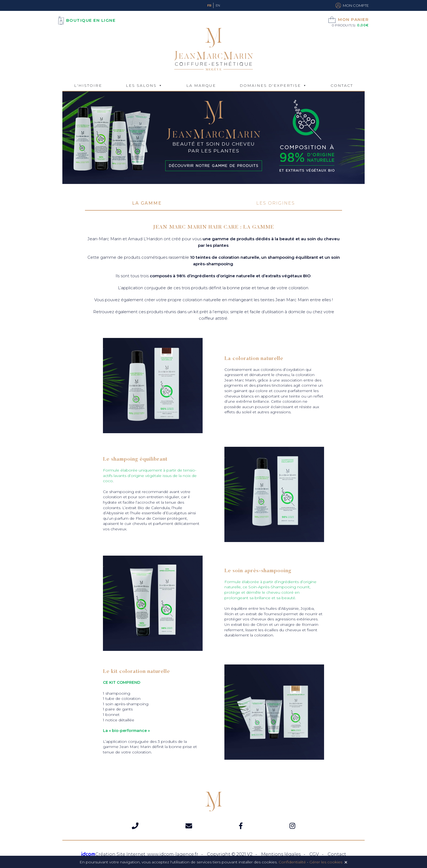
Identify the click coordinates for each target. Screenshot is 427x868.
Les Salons (141, 85)
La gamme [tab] (147, 203)
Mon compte (352, 5)
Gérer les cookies (326, 862)
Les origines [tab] (276, 203)
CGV (314, 854)
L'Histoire (88, 85)
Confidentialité (292, 862)
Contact (342, 85)
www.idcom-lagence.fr (173, 854)
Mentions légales (281, 854)
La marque (201, 85)
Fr (209, 5)
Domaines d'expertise (270, 85)
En (218, 5)
